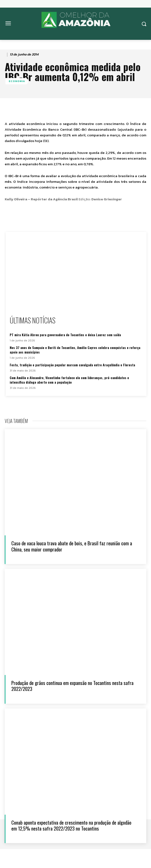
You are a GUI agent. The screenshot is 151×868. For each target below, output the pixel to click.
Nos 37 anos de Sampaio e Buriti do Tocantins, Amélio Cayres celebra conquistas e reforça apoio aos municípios (75, 350)
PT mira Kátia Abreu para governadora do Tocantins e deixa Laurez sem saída (65, 335)
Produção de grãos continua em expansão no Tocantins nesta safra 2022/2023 (72, 686)
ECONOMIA (17, 81)
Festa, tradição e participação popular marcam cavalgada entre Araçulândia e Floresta (72, 365)
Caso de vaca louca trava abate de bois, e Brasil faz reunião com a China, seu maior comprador (72, 546)
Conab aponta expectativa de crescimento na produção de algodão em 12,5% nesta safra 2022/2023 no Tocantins (71, 825)
